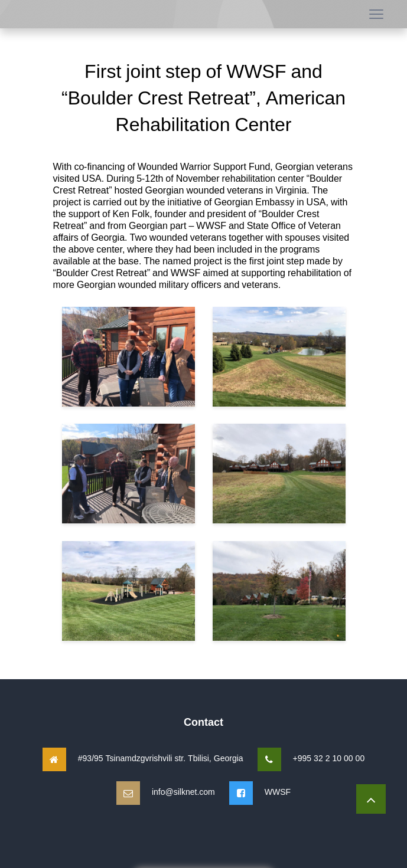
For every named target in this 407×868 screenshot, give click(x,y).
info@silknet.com (183, 792)
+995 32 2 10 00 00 (329, 758)
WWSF (278, 792)
